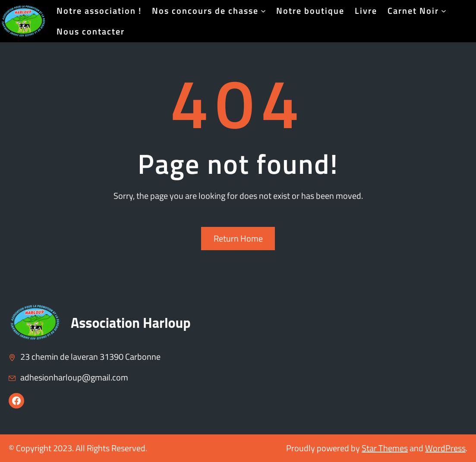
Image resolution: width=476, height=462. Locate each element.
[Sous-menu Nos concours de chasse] (263, 11)
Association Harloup (131, 323)
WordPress (445, 448)
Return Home (238, 238)
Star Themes (385, 448)
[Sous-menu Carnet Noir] (444, 11)
